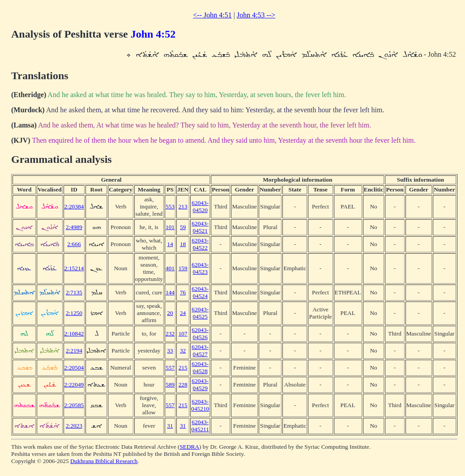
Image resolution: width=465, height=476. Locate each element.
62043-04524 (200, 292)
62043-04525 (200, 313)
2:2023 (74, 426)
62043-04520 (200, 206)
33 (170, 351)
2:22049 (74, 385)
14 (170, 244)
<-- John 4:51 (212, 15)
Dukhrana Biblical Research (104, 461)
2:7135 (74, 292)
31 (170, 426)
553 (170, 206)
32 (183, 351)
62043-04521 (200, 227)
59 (183, 227)
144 (170, 292)
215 (183, 368)
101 (170, 227)
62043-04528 (200, 368)
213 (183, 206)
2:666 (74, 244)
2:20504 (74, 368)
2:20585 (74, 405)
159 (183, 268)
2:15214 (74, 268)
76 (183, 292)
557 (170, 368)
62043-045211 (200, 426)
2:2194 (74, 351)
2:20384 (74, 206)
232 (170, 334)
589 (170, 385)
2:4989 (74, 227)
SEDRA (189, 447)
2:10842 (74, 334)
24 (183, 313)
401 (170, 268)
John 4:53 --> (256, 15)
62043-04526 (200, 334)
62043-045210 (200, 405)
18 (183, 244)
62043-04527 (200, 351)
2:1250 (74, 313)
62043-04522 (200, 244)
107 (183, 334)
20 (170, 313)
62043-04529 (200, 385)
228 (183, 385)
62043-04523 (200, 268)
